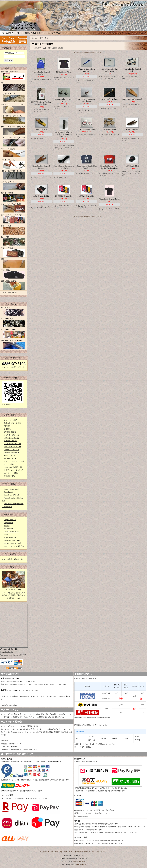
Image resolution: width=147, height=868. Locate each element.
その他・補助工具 (14, 164)
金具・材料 (14, 241)
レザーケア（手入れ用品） (14, 208)
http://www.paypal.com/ (81, 816)
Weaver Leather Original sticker (132, 70)
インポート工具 (14, 323)
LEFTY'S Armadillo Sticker (87, 129)
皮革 (14, 263)
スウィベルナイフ (14, 98)
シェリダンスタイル (11, 435)
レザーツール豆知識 (11, 438)
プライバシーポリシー (99, 852)
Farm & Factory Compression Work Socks (64, 167)
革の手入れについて (11, 458)
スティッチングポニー (12, 447)
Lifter (6, 534)
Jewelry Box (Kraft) (109, 129)
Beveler (7, 526)
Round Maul (8, 528)
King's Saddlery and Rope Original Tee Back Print (109, 167)
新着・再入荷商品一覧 (14, 76)
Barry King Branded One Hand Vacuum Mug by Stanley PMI (64, 134)
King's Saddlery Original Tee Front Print (87, 167)
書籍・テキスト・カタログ (14, 219)
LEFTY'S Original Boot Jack (132, 99)
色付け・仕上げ (14, 197)
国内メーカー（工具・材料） (14, 345)
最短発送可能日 (10, 476)
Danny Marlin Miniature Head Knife (64, 100)
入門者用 (7, 426)
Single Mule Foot (10, 537)
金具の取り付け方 (11, 441)
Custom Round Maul (11, 489)
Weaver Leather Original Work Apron (41, 73)
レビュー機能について (12, 464)
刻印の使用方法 (10, 432)
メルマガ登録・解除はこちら (13, 559)
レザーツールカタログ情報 (14, 461)
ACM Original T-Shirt (41, 196)
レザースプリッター (11, 450)
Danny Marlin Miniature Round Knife (87, 100)
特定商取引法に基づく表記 (49, 852)
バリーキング (14, 312)
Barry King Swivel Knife (13, 543)
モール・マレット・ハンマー (14, 109)
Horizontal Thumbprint (12, 540)
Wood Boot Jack (41, 129)
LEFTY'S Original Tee (87, 196)
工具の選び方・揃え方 (12, 423)
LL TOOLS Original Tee (64, 196)
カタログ (24, 726)
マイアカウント (16, 33)
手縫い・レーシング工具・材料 (14, 142)
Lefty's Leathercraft (80, 864)
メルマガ (56, 33)
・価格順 (54, 48)
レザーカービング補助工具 (14, 120)
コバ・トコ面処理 (14, 153)
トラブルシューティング (13, 470)
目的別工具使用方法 (11, 453)
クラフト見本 (14, 230)
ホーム (5, 33)
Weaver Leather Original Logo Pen (87, 70)
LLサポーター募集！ (12, 473)
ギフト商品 (14, 274)
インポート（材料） (14, 334)
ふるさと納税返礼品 (9, 293)
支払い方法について (66, 852)
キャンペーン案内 (11, 420)
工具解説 (7, 429)
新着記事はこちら (14, 598)
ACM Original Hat (132, 166)
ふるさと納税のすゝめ (12, 444)
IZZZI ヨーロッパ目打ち (14, 546)
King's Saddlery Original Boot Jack (41, 167)
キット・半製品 (14, 252)
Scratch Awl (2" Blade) (12, 495)
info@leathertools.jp (11, 705)
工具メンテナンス (14, 186)
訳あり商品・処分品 (14, 285)
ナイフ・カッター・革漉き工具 (14, 131)
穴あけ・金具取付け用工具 (14, 175)
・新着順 (60, 48)
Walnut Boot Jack (132, 129)
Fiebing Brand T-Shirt (64, 72)
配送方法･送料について (83, 852)
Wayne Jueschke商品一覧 (13, 467)
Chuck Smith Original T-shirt (109, 199)
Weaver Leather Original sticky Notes (109, 70)
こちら (48, 717)
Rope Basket (8, 492)
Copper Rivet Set (10, 520)
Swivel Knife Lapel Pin (109, 99)
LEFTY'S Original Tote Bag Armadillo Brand (41, 103)
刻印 (14, 87)
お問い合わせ (31, 33)
